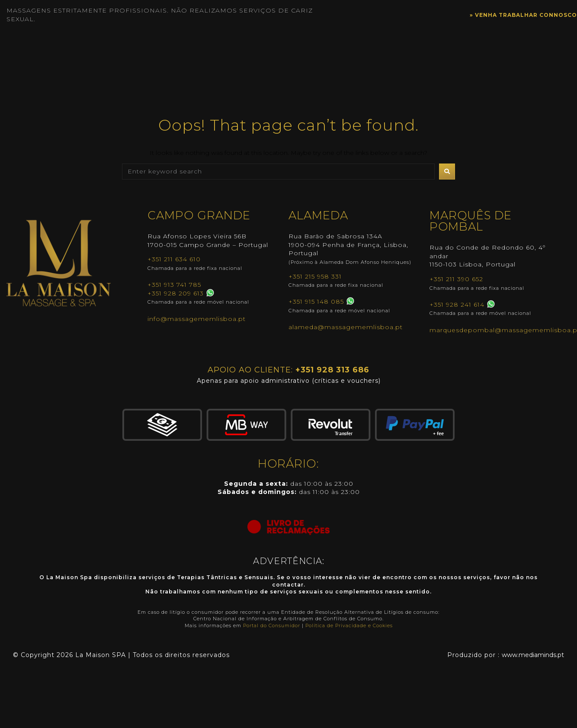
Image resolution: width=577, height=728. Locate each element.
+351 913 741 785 (174, 285)
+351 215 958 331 (315, 276)
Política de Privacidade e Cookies (349, 625)
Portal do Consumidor (272, 625)
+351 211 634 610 (174, 259)
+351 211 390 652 (456, 279)
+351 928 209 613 (176, 293)
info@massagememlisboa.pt (197, 319)
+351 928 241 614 (457, 305)
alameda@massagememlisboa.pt (346, 327)
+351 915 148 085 (316, 301)
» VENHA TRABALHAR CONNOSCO (515, 15)
